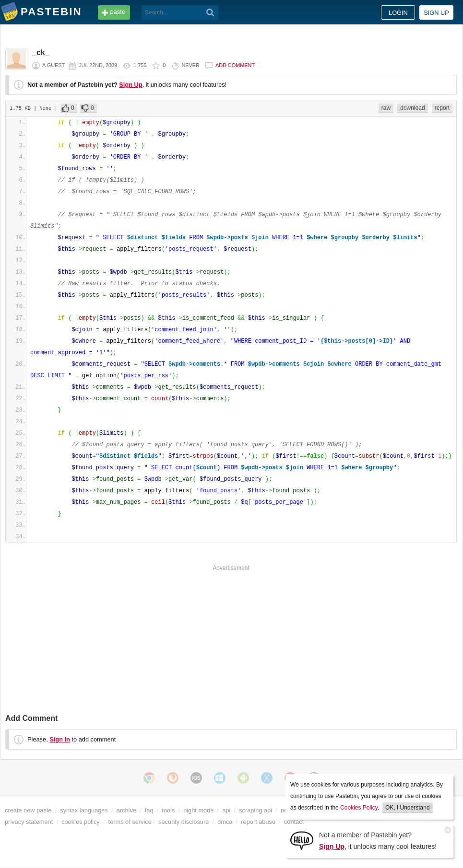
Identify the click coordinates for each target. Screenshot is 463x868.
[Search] (210, 12)
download (412, 108)
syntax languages (84, 810)
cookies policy (81, 822)
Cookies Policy (359, 808)
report (442, 108)
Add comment (235, 65)
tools (168, 810)
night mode (198, 810)
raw (386, 108)
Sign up (436, 13)
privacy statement (29, 822)
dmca (225, 822)
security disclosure (184, 822)
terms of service (130, 822)
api (226, 810)
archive (126, 810)
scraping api (255, 810)
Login (398, 13)
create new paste (28, 810)
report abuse (258, 822)
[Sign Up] (302, 840)
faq (149, 810)
